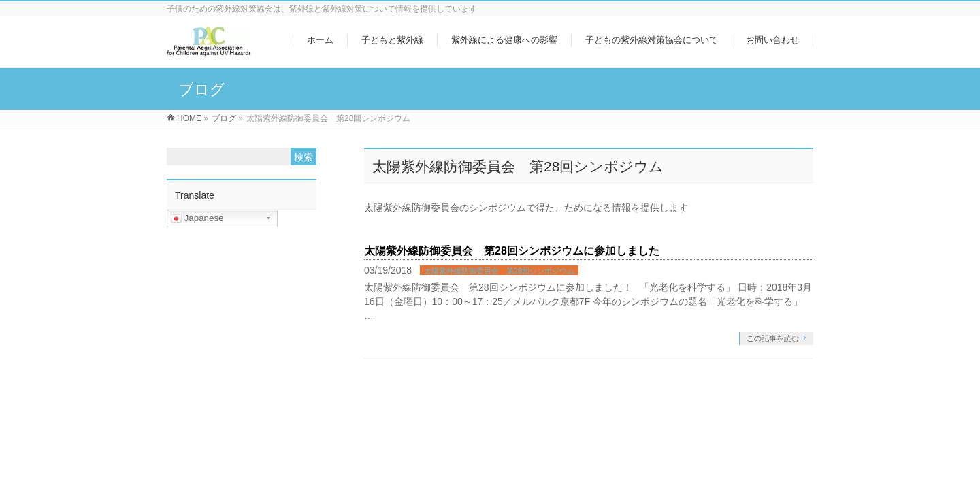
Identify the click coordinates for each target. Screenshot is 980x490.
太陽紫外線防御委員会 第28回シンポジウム (499, 271)
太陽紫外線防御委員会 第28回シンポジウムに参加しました (512, 251)
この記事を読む (773, 338)
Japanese (197, 218)
